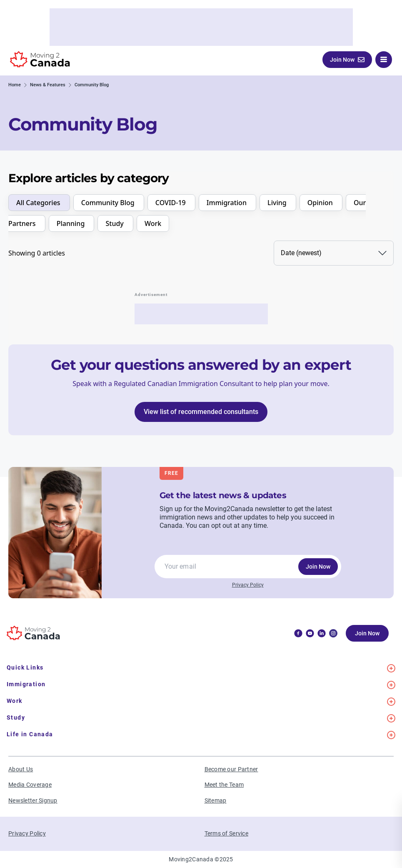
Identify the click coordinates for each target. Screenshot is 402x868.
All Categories (39, 203)
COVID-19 (171, 203)
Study (115, 223)
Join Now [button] (347, 60)
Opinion (321, 203)
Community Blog (109, 203)
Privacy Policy (248, 585)
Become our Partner (231, 769)
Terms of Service (226, 833)
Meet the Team (224, 785)
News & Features (48, 85)
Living (278, 203)
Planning (72, 223)
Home (15, 85)
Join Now (318, 567)
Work (153, 223)
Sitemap (216, 800)
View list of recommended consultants (201, 412)
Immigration (227, 203)
